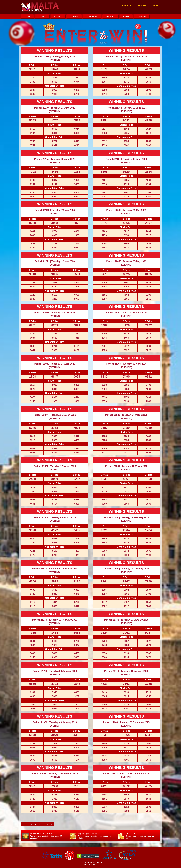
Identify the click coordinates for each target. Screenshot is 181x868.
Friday (126, 16)
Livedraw (154, 5)
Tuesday (74, 16)
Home (27, 16)
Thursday (110, 16)
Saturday (142, 16)
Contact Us (127, 5)
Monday (58, 16)
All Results (141, 5)
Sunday (42, 16)
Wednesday (92, 16)
